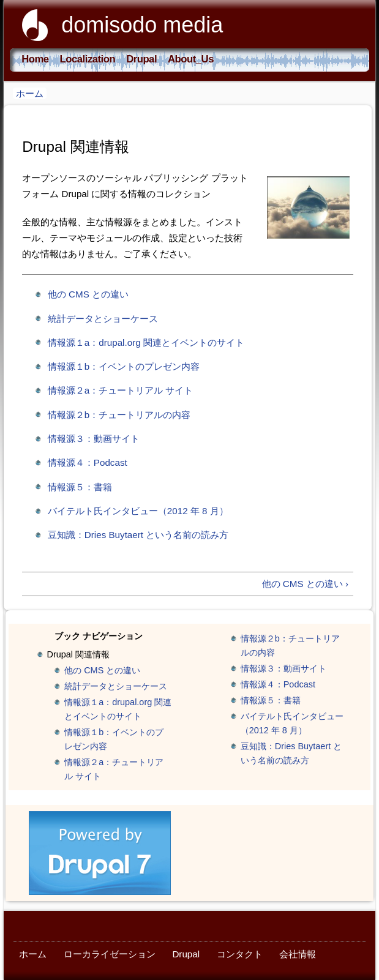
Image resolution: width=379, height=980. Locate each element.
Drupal (141, 59)
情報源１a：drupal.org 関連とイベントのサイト (146, 342)
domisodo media (142, 25)
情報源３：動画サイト (94, 439)
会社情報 (298, 954)
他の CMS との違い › (305, 584)
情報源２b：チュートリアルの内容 (119, 415)
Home (35, 59)
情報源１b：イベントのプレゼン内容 (124, 366)
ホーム (30, 93)
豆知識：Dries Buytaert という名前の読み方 (138, 535)
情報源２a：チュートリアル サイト (121, 390)
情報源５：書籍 (80, 487)
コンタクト (240, 954)
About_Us (191, 59)
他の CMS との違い (88, 294)
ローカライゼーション (110, 954)
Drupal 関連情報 (79, 654)
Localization (88, 59)
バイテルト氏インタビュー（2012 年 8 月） (138, 511)
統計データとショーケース (103, 319)
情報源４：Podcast (88, 462)
